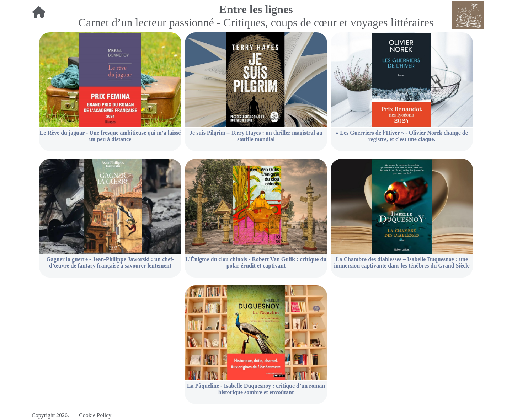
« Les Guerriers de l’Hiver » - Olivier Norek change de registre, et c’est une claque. (402, 136)
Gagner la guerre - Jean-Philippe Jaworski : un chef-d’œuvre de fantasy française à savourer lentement (110, 262)
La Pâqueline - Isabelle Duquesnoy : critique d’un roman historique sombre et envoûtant (256, 389)
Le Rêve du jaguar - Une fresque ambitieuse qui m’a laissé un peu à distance (110, 136)
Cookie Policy (95, 415)
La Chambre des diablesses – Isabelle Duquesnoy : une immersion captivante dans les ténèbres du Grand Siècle (402, 262)
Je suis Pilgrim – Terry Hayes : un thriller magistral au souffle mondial (256, 136)
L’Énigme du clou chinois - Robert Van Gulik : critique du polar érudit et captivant (256, 262)
